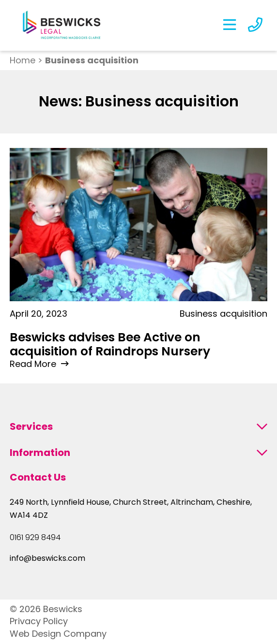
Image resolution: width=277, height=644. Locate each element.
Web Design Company (58, 634)
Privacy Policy (39, 621)
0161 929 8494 (35, 538)
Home (23, 60)
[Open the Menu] (230, 25)
